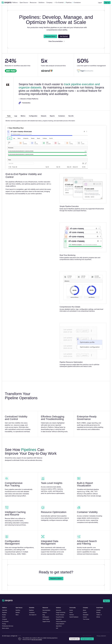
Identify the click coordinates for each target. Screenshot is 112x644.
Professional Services (8, 626)
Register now (71, 2)
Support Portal (46, 621)
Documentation (46, 610)
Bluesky (98, 612)
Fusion (4, 617)
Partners (72, 615)
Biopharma (59, 619)
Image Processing (61, 612)
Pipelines (68, 6)
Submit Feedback (74, 617)
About (84, 610)
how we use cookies (37, 640)
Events (71, 610)
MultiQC (18, 612)
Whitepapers (46, 617)
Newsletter (86, 615)
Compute (4, 619)
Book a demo (5, 628)
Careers (85, 612)
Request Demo (50, 40)
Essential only (74, 639)
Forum (71, 612)
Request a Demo (56, 582)
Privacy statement (101, 636)
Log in (100, 6)
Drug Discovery (60, 617)
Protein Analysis (60, 615)
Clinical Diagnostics (61, 621)
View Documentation (57, 45)
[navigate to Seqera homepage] (6, 6)
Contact (85, 617)
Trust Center (86, 619)
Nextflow (18, 610)
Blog (44, 615)
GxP (57, 628)
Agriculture (59, 626)
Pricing (4, 624)
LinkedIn (99, 610)
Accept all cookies (87, 639)
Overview (5, 610)
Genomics (59, 610)
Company (50, 6)
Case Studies (46, 619)
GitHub (98, 617)
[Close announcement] (109, 2)
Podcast (45, 612)
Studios (4, 615)
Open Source (24, 6)
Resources (34, 6)
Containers (77, 6)
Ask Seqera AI (33, 615)
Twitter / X (99, 615)
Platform (16, 6)
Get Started (64, 40)
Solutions (42, 6)
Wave (17, 615)
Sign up (106, 601)
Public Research (60, 624)
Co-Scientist (59, 6)
